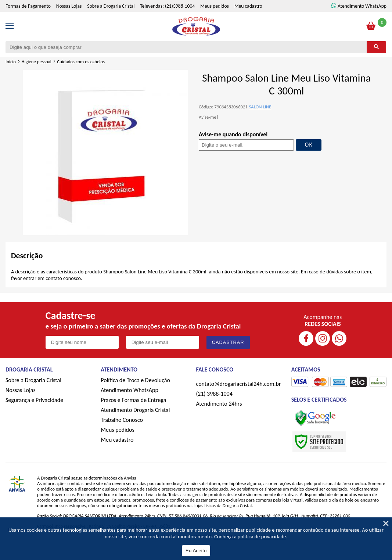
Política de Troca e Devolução (135, 380)
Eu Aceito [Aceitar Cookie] (196, 551)
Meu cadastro (248, 6)
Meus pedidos (215, 6)
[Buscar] (376, 47)
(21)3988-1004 (180, 6)
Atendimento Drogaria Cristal (135, 410)
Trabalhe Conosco (122, 420)
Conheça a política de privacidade (250, 536)
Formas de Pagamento (28, 6)
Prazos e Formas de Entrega (133, 400)
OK (309, 145)
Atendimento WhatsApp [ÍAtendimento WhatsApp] (362, 6)
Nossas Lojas (69, 6)
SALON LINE (260, 107)
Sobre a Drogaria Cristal (111, 6)
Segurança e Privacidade (34, 400)
